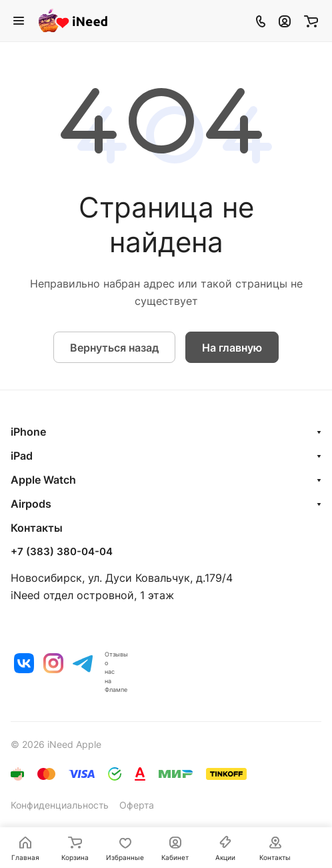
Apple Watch (43, 480)
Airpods (31, 504)
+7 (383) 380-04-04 (62, 552)
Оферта (137, 805)
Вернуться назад (114, 348)
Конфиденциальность (60, 805)
